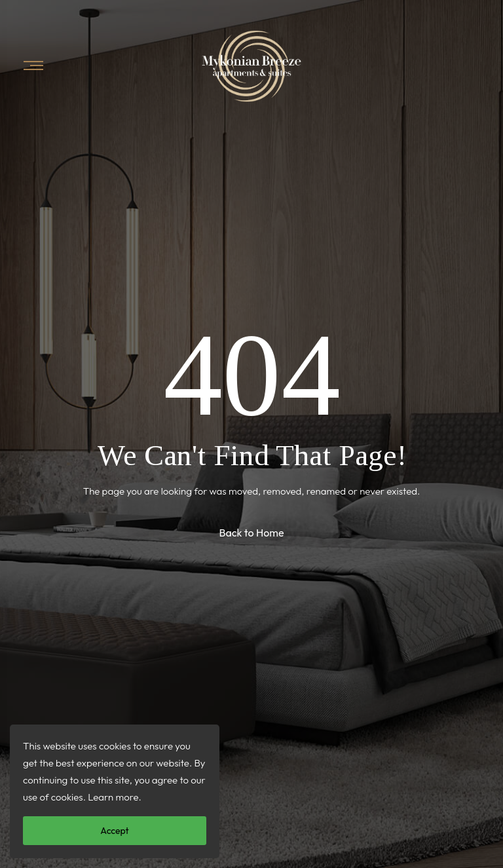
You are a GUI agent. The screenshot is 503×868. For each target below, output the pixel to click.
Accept (114, 831)
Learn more (113, 797)
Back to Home (251, 533)
